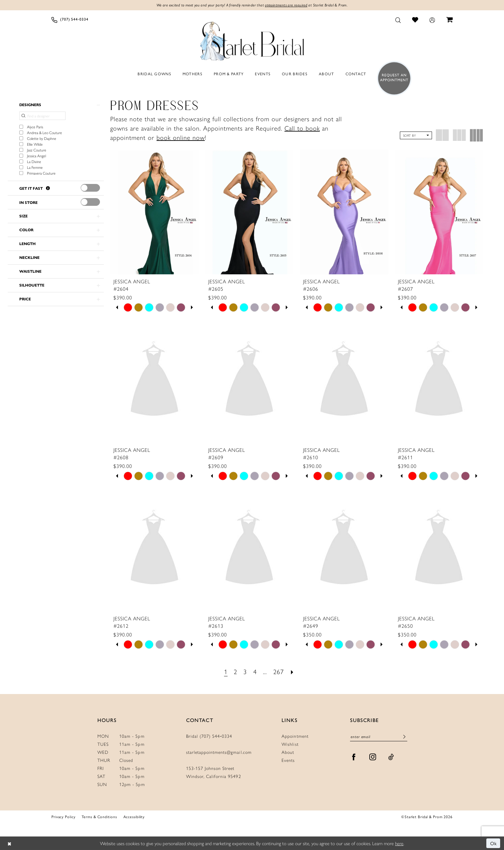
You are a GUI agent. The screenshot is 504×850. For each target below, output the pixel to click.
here (399, 843)
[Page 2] (235, 671)
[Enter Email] (379, 737)
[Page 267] (279, 671)
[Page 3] (245, 671)
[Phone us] (70, 20)
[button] (432, 20)
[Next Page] (292, 671)
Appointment (295, 736)
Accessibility (134, 817)
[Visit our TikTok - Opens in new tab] (391, 757)
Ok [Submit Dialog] (494, 843)
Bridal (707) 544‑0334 (209, 736)
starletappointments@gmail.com (219, 752)
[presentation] (90, 188)
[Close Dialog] (9, 843)
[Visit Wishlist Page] (415, 19)
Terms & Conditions (99, 817)
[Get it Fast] (48, 188)
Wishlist (290, 744)
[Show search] (398, 20)
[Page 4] (255, 671)
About (288, 752)
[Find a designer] (42, 116)
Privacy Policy (63, 817)
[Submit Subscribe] (404, 737)
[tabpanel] (128, 307)
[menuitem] (70, 20)
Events (288, 760)
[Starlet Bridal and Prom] (252, 40)
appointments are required (286, 5)
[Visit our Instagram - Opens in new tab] (373, 757)
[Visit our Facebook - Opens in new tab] (354, 757)
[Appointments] (392, 78)
